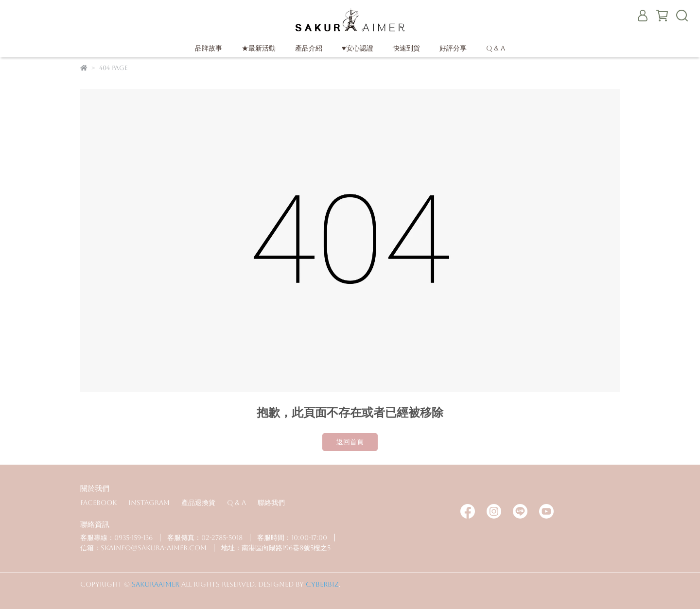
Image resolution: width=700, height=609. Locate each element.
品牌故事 (209, 48)
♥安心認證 (357, 48)
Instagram (149, 503)
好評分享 (453, 48)
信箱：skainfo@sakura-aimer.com (143, 548)
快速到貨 (406, 48)
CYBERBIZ (322, 584)
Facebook (98, 503)
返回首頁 (350, 442)
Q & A (496, 48)
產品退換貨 (198, 503)
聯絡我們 (271, 503)
